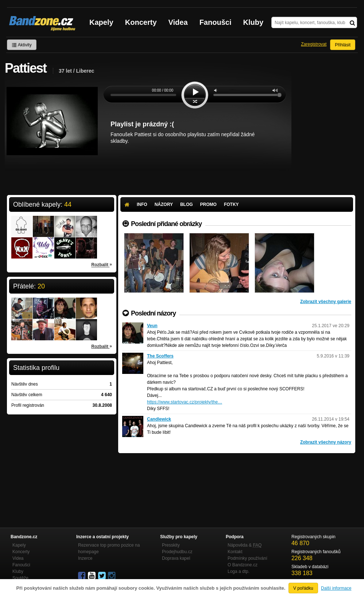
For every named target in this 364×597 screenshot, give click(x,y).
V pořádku (303, 588)
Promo (208, 204)
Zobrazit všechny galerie (326, 302)
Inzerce (85, 558)
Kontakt (235, 552)
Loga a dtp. (239, 571)
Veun (152, 326)
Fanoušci (216, 22)
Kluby (253, 22)
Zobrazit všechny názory (326, 442)
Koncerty (141, 22)
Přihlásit (343, 45)
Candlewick (159, 419)
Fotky (231, 204)
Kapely (101, 22)
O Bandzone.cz (243, 565)
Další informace (336, 588)
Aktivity (22, 45)
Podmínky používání (247, 558)
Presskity (171, 545)
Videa (178, 22)
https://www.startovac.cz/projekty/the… (185, 402)
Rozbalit (102, 264)
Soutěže (20, 578)
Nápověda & (245, 545)
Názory (164, 204)
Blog (187, 204)
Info (142, 204)
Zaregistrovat (314, 44)
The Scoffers (160, 356)
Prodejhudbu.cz (177, 552)
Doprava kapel (176, 558)
